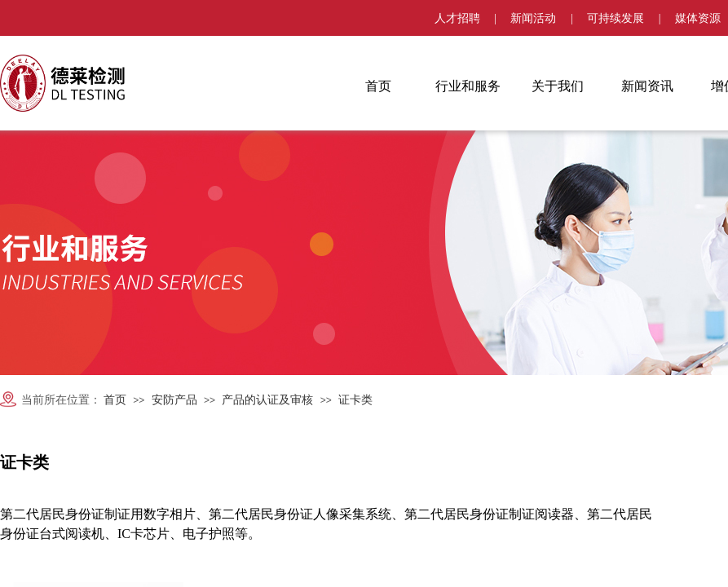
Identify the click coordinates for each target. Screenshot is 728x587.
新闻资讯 (647, 86)
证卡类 (355, 400)
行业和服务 (468, 86)
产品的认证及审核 (267, 400)
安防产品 (174, 400)
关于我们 (558, 86)
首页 (378, 86)
